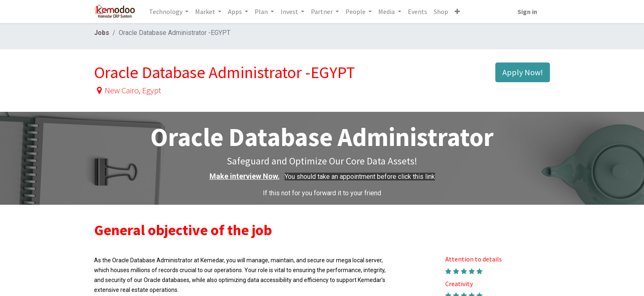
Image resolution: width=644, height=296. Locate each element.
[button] (457, 12)
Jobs (102, 33)
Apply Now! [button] (523, 72)
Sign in (527, 12)
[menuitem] (417, 12)
